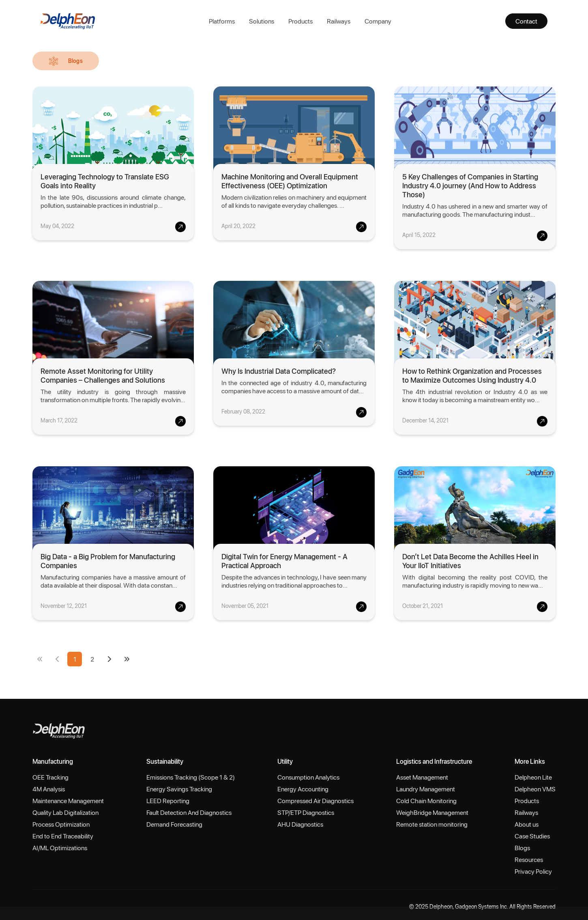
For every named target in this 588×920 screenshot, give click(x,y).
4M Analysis (49, 789)
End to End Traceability (63, 836)
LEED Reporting (168, 800)
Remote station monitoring (432, 824)
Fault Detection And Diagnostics (189, 812)
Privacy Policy (533, 871)
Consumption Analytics (308, 777)
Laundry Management (426, 789)
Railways (339, 21)
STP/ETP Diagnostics (306, 812)
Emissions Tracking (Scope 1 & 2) (191, 777)
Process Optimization (61, 824)
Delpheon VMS (535, 789)
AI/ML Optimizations (60, 848)
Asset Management (422, 777)
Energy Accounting (303, 789)
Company (378, 21)
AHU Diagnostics (300, 824)
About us (527, 824)
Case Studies (532, 836)
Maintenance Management (68, 800)
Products (300, 21)
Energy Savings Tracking (179, 789)
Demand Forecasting (174, 824)
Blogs (522, 848)
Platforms (222, 21)
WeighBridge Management (432, 812)
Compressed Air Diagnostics (315, 800)
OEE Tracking (50, 777)
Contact (526, 21)
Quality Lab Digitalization (65, 812)
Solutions (262, 21)
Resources (529, 859)
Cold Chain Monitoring (426, 800)
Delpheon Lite (533, 777)
